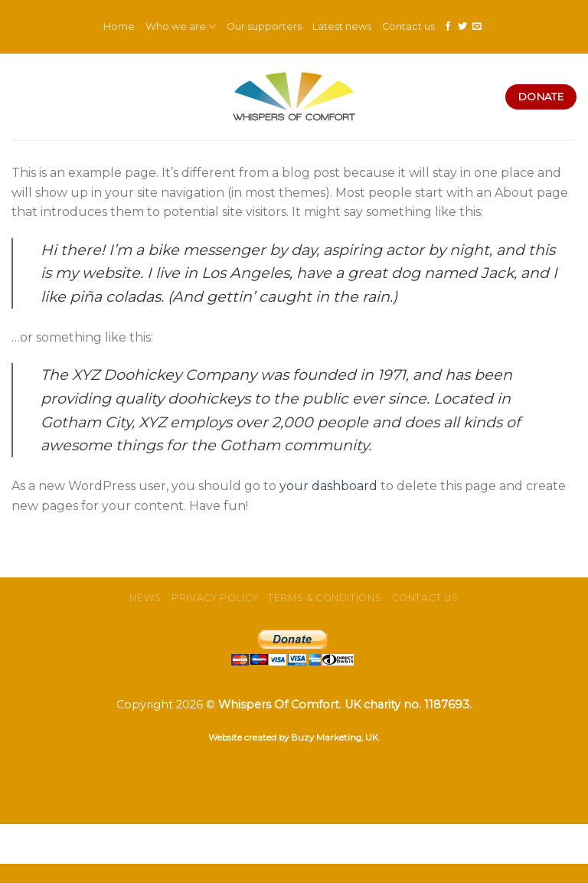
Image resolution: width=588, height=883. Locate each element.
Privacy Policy (215, 598)
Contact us (408, 26)
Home (119, 26)
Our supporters (264, 26)
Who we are (181, 26)
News (145, 598)
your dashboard (328, 486)
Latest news (342, 26)
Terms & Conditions (325, 598)
